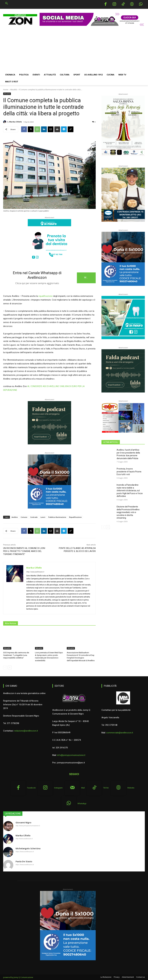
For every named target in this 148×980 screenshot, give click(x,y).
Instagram (58, 788)
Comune (24, 517)
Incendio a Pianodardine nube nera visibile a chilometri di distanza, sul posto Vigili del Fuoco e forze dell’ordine (130, 491)
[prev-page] (5, 668)
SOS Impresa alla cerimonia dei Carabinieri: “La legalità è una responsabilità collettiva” (16, 655)
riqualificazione (46, 296)
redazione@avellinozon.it (26, 731)
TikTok (106, 788)
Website (131, 788)
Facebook (31, 788)
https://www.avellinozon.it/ (25, 852)
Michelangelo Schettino (28, 848)
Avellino (15, 517)
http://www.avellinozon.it (35, 572)
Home (6, 90)
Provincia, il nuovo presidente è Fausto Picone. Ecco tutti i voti (129, 472)
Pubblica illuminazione (57, 517)
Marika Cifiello (16, 122)
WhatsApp (82, 804)
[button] (7, 3)
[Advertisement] (74, 50)
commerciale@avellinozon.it (120, 733)
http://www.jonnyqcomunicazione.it (28, 826)
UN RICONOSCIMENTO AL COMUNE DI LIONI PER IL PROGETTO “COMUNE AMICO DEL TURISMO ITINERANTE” (24, 551)
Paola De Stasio (24, 861)
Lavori (43, 517)
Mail (83, 788)
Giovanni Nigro (23, 823)
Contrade (34, 517)
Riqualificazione (75, 517)
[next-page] (10, 668)
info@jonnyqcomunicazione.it (71, 755)
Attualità (14, 90)
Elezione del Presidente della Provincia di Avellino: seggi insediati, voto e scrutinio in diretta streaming (128, 512)
